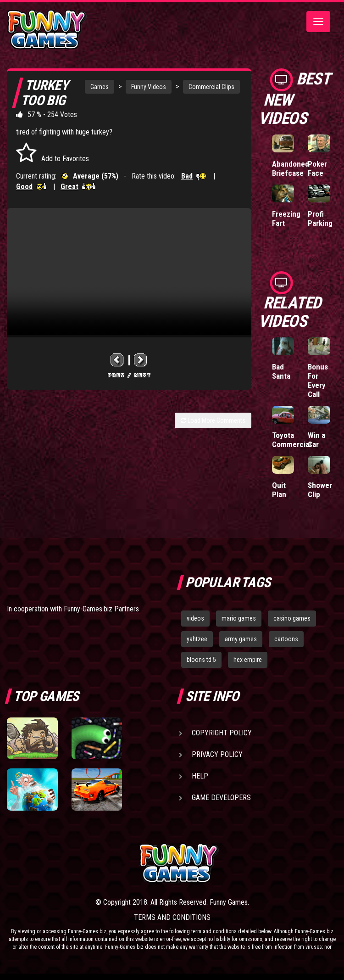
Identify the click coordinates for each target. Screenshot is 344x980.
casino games (292, 618)
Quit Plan (279, 490)
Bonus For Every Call (318, 381)
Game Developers (221, 798)
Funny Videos (149, 87)
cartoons (286, 639)
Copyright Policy (222, 733)
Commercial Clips (211, 87)
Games (100, 87)
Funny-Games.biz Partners (101, 609)
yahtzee (197, 639)
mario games (239, 618)
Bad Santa (281, 371)
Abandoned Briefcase (291, 168)
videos (195, 618)
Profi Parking (320, 218)
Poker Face (317, 168)
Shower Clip (320, 490)
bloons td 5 (201, 660)
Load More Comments (213, 420)
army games (241, 639)
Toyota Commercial (291, 440)
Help (200, 776)
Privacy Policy (217, 754)
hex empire (248, 660)
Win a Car (316, 440)
